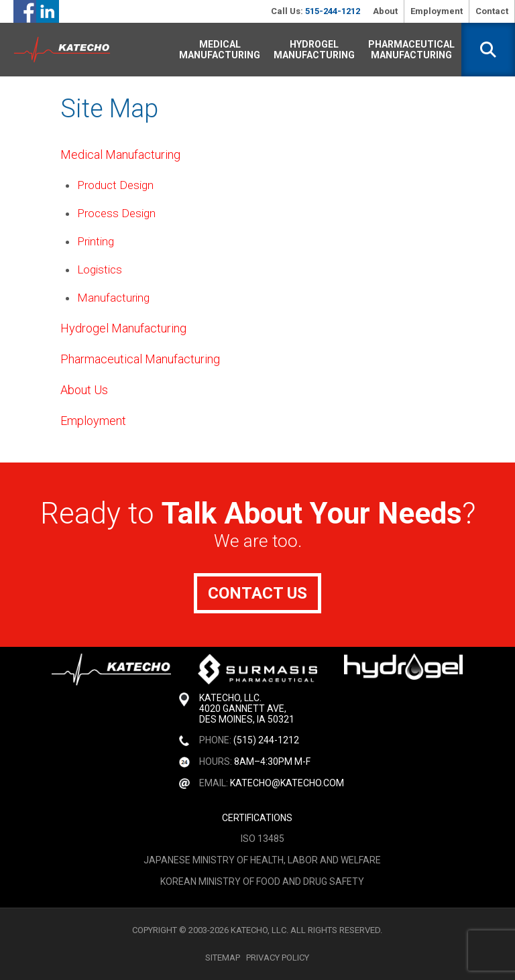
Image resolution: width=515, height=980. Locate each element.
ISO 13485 (263, 839)
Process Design (116, 213)
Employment (437, 11)
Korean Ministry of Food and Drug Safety (262, 881)
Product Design (115, 185)
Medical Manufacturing (220, 50)
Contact (492, 11)
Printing (96, 241)
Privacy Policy (278, 958)
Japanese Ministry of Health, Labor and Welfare (262, 860)
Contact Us (257, 593)
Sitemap (223, 958)
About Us (84, 390)
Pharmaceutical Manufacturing (411, 50)
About (385, 11)
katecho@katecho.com (287, 783)
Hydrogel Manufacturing (314, 50)
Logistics (100, 269)
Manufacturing (113, 298)
